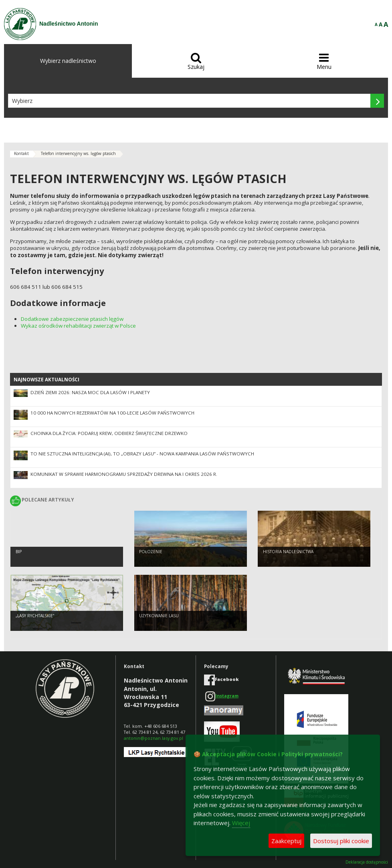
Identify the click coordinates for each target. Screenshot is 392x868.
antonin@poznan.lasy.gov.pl (154, 738)
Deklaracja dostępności (367, 862)
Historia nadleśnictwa (288, 552)
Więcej (241, 823)
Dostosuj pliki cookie (341, 841)
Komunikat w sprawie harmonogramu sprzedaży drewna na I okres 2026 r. (124, 474)
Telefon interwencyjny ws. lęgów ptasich (78, 153)
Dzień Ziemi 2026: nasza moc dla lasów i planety (90, 392)
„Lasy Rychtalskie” (35, 616)
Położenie (151, 552)
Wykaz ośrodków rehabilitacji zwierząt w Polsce (78, 326)
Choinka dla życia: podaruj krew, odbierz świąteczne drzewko (109, 433)
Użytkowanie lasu (159, 616)
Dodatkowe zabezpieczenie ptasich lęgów (72, 319)
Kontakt (21, 153)
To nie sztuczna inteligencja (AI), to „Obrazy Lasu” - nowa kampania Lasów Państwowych (142, 454)
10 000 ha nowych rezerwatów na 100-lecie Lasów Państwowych (112, 413)
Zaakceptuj (286, 841)
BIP (19, 552)
